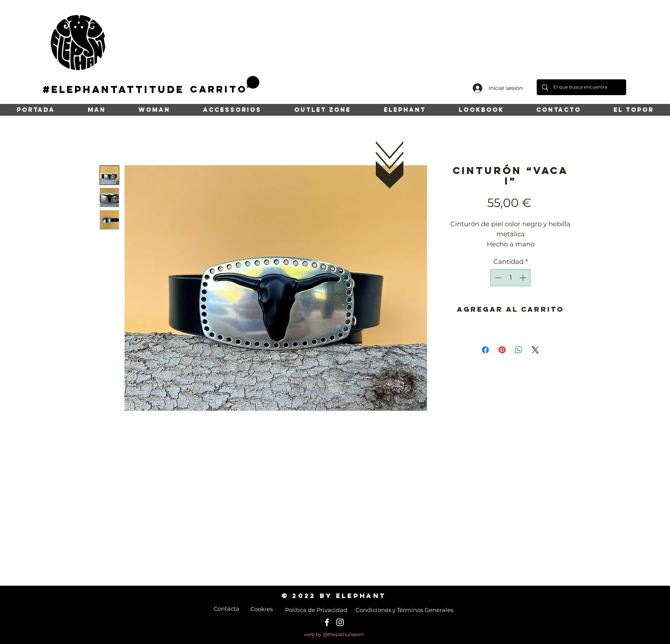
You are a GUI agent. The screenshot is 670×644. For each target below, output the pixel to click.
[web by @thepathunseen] (333, 635)
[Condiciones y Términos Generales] (404, 610)
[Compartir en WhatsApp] (519, 350)
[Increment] (524, 278)
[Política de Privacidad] (316, 610)
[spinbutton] (511, 278)
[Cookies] (262, 609)
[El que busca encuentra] (581, 87)
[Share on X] (535, 350)
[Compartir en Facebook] (485, 350)
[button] (225, 85)
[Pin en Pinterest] (502, 350)
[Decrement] (497, 278)
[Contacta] (226, 608)
